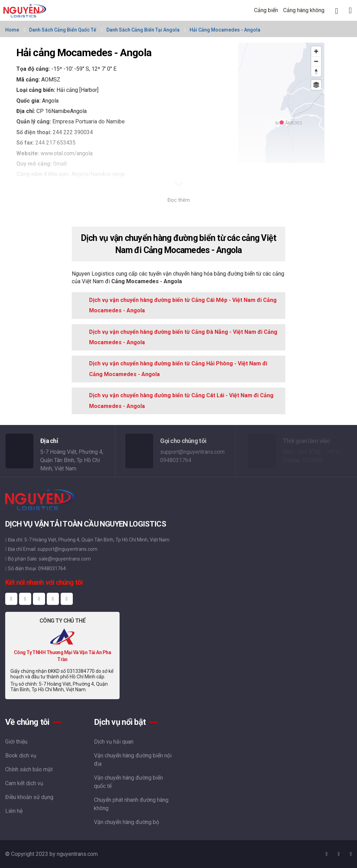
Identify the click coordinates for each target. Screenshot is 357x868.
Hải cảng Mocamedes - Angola (225, 30)
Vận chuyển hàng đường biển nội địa (133, 760)
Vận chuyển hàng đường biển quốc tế (128, 782)
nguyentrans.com (77, 854)
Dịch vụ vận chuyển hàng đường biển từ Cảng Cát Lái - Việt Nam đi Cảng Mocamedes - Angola (181, 401)
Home (12, 30)
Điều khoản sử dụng (29, 797)
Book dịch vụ (21, 756)
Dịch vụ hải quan (114, 742)
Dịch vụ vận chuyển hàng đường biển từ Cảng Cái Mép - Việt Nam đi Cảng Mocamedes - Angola (183, 305)
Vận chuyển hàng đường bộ (127, 822)
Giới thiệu (16, 742)
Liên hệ (14, 811)
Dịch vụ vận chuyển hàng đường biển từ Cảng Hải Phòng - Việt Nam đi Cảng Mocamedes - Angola (178, 369)
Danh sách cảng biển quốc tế (63, 30)
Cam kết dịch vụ (24, 783)
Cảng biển (266, 10)
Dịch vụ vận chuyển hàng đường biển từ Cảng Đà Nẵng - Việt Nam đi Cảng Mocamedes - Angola (183, 337)
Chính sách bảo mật (29, 769)
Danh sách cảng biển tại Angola (143, 30)
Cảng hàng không (304, 10)
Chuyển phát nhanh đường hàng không (131, 804)
